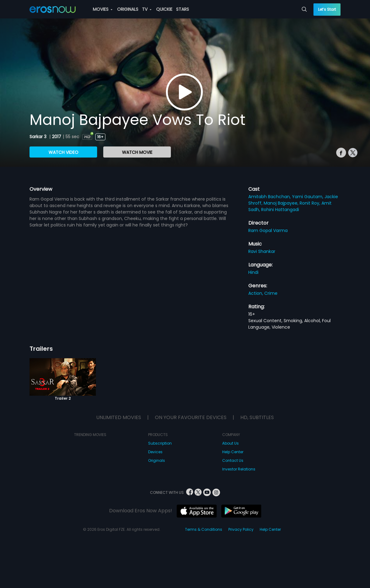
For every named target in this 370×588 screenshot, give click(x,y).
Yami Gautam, (308, 197)
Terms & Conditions (204, 529)
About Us (230, 443)
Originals (157, 460)
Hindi (253, 272)
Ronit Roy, (311, 203)
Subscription (160, 443)
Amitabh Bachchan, (270, 197)
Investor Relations (239, 469)
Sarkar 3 (39, 137)
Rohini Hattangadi (280, 210)
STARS (183, 9)
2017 (57, 137)
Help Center (233, 452)
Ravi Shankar (262, 251)
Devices (155, 452)
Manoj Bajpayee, (282, 203)
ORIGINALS (128, 9)
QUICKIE (164, 9)
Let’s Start (327, 9)
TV (147, 9)
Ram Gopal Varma (268, 230)
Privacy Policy (241, 529)
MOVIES (103, 9)
